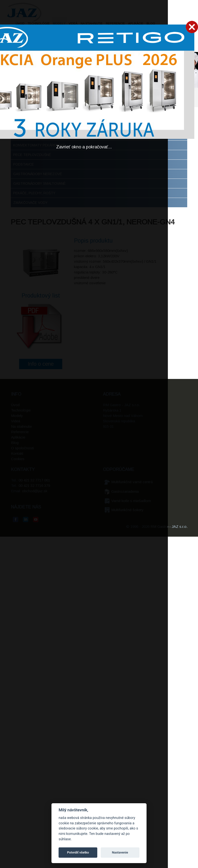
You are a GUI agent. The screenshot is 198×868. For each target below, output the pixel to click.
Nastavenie (120, 852)
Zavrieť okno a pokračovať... (84, 147)
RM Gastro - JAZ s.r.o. (169, 526)
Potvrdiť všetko (78, 852)
